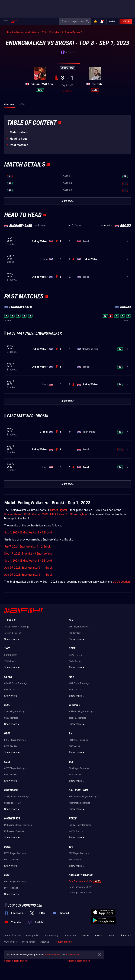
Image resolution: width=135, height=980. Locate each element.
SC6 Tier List (75, 775)
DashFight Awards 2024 (81, 881)
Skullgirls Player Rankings (17, 797)
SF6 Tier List (75, 633)
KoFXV (73, 818)
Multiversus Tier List (14, 831)
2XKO (7, 648)
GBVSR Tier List (12, 690)
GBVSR (8, 677)
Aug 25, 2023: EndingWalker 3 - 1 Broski (29, 568)
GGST (7, 762)
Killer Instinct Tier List (79, 803)
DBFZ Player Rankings (15, 740)
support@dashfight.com (16, 961)
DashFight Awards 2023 (81, 887)
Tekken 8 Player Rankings (17, 627)
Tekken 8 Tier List (13, 633)
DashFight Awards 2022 (81, 893)
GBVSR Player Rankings (16, 683)
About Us (45, 942)
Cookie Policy (52, 936)
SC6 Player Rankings (79, 768)
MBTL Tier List (11, 860)
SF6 (71, 620)
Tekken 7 (75, 705)
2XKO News (10, 661)
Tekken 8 (10, 620)
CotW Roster (75, 661)
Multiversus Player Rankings (18, 825)
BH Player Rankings (78, 740)
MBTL (7, 847)
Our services (10, 942)
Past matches (19, 145)
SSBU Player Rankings (15, 712)
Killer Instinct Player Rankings (83, 797)
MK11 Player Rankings (15, 882)
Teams (111, 936)
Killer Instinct (78, 790)
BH (71, 733)
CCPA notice (70, 936)
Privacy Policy (33, 936)
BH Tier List (74, 746)
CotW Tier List (76, 655)
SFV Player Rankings (79, 853)
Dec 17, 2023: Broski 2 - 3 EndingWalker (29, 554)
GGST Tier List (11, 775)
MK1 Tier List (75, 690)
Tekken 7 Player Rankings (81, 712)
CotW (72, 648)
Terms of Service (12, 936)
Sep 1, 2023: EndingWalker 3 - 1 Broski (28, 533)
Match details (19, 132)
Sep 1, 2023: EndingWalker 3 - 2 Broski (28, 561)
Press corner (29, 942)
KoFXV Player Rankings (80, 825)
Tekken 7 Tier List (77, 718)
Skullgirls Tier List (13, 803)
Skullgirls (11, 790)
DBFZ (7, 733)
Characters (125, 936)
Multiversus (12, 818)
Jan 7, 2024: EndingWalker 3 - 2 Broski (28, 547)
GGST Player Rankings (15, 768)
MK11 (7, 875)
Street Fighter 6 (60, 510)
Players (98, 936)
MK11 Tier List (11, 888)
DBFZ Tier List (11, 746)
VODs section (121, 582)
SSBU (7, 705)
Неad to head (19, 139)
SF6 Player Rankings (79, 627)
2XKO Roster (10, 655)
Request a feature (64, 942)
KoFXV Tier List (76, 831)
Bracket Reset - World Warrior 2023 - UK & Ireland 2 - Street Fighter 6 (47, 514)
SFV (71, 847)
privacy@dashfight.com (79, 961)
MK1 (71, 677)
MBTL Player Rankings (15, 853)
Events (86, 936)
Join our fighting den (25, 905)
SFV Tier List (75, 860)
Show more (12, 639)
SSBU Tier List (11, 718)
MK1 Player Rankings (79, 683)
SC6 (71, 762)
